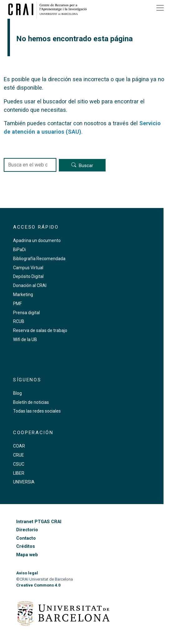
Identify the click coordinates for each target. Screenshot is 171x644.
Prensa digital (26, 313)
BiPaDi (19, 250)
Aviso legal (27, 573)
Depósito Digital (28, 276)
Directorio (27, 530)
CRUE (19, 455)
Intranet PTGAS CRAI (39, 522)
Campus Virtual (28, 268)
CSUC (19, 464)
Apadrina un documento (37, 240)
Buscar (86, 166)
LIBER (19, 473)
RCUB (19, 321)
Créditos (26, 546)
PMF (17, 304)
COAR (19, 446)
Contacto (26, 538)
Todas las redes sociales (37, 411)
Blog (17, 393)
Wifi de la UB (25, 339)
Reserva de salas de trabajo (40, 330)
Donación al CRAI (30, 285)
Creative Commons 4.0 (38, 585)
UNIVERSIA (24, 482)
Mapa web (27, 555)
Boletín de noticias (31, 402)
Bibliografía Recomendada (39, 259)
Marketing (23, 295)
